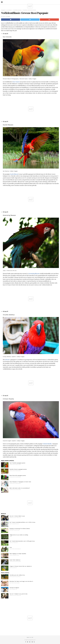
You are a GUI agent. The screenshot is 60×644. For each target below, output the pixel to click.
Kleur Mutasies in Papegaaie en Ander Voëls (20, 482)
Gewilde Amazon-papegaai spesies (18, 469)
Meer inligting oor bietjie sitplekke (18, 554)
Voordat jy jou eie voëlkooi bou (17, 575)
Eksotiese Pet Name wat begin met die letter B (21, 581)
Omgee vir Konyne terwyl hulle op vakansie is (21, 566)
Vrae (11, 547)
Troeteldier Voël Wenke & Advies (29, 10)
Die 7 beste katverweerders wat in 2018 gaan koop (22, 541)
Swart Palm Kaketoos (15, 560)
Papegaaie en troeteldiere (6, 10)
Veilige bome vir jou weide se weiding (19, 535)
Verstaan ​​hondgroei (14, 588)
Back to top (30, 637)
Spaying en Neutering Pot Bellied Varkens (20, 529)
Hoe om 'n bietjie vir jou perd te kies (18, 594)
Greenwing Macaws (34, 274)
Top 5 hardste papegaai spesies (17, 463)
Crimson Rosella (47, 444)
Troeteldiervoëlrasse (17, 10)
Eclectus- (7, 360)
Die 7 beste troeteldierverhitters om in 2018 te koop (22, 522)
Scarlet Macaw (14, 174)
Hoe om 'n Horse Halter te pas (17, 516)
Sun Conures (16, 82)
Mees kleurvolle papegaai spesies (18, 475)
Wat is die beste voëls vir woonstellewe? (20, 488)
